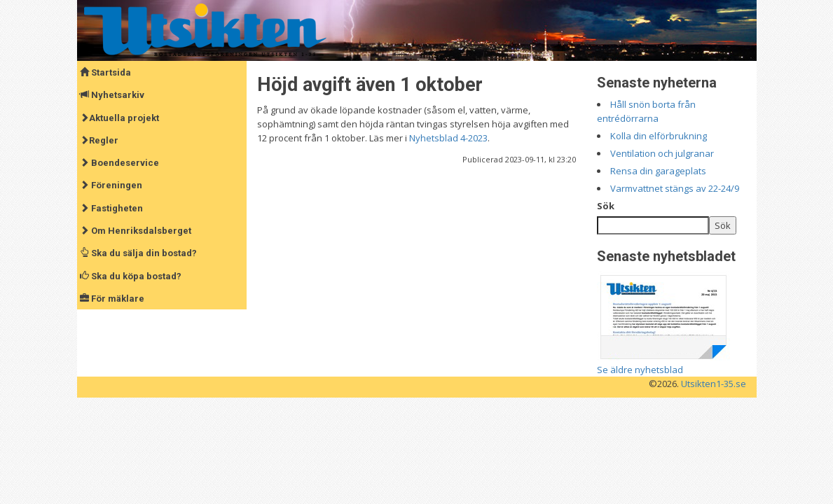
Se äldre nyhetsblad (640, 370)
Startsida (105, 72)
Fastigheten (111, 208)
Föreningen (111, 185)
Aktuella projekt (119, 118)
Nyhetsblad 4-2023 (448, 138)
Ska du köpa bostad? (131, 276)
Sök (606, 206)
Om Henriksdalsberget (136, 231)
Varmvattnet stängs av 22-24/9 (675, 188)
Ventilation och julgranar (662, 153)
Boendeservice (119, 163)
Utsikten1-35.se (714, 384)
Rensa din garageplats (658, 171)
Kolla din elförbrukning (659, 136)
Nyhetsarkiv (112, 95)
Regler (99, 140)
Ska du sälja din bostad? (138, 253)
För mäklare (112, 299)
